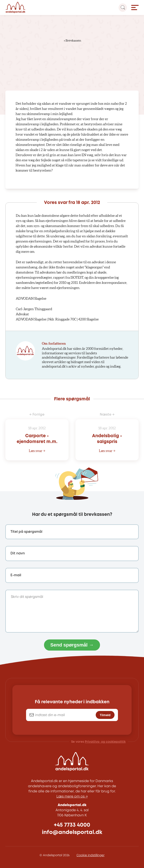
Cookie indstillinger (90, 855)
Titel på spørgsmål (26, 532)
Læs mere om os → (72, 797)
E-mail (16, 575)
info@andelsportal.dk (72, 832)
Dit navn (18, 553)
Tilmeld (105, 715)
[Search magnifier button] (123, 8)
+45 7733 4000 (72, 825)
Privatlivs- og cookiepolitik (105, 742)
